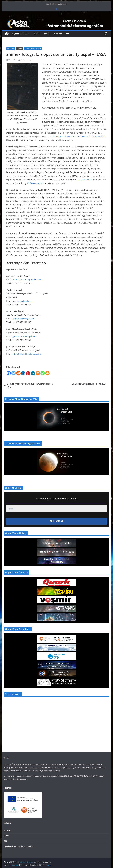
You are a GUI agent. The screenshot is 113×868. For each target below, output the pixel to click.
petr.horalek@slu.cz (22, 301)
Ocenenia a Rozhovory (33, 48)
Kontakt (58, 34)
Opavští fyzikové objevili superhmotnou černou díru (28, 386)
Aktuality (11, 48)
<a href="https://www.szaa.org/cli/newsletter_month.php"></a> (23, 717)
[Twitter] (14, 373)
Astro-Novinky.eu (26, 60)
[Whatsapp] (43, 373)
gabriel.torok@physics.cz (24, 336)
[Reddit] (18, 373)
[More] (47, 373)
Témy (35, 34)
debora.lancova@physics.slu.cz (27, 280)
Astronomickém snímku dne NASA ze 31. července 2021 (79, 136)
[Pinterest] (28, 373)
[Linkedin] (23, 373)
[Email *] (56, 509)
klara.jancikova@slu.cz (23, 319)
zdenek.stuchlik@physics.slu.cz (27, 354)
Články (19, 48)
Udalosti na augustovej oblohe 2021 (90, 384)
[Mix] (38, 373)
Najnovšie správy (20, 34)
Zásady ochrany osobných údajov (18, 846)
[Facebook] (9, 373)
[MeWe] (33, 373)
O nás (47, 34)
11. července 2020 (86, 180)
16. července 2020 (35, 183)
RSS (68, 34)
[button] (39, 34)
